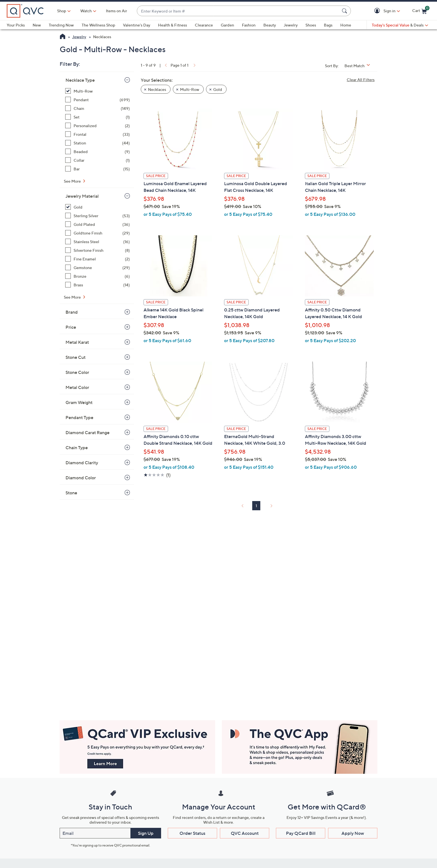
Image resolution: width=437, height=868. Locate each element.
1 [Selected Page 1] (256, 506)
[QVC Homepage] (63, 37)
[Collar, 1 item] (98, 160)
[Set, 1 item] (98, 117)
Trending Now (61, 25)
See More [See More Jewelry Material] (73, 297)
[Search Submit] (345, 11)
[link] (165, 65)
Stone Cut (76, 357)
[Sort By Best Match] (359, 66)
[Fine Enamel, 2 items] (98, 259)
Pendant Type (79, 417)
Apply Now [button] (353, 833)
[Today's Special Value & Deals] (400, 25)
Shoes (311, 25)
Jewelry (291, 25)
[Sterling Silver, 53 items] (98, 216)
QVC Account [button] (245, 833)
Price (71, 327)
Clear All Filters (361, 80)
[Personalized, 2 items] (98, 126)
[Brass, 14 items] (98, 285)
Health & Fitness (173, 25)
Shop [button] (62, 11)
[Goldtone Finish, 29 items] (98, 233)
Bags (328, 25)
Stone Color (77, 372)
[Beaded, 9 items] (98, 152)
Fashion (249, 25)
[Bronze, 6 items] (98, 276)
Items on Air (116, 11)
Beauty (270, 25)
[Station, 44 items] (98, 143)
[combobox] (238, 11)
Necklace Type (80, 80)
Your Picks (16, 25)
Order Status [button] (192, 833)
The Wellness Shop (98, 25)
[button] (378, 11)
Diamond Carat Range (88, 432)
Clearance (204, 25)
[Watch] (86, 11)
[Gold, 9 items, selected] (98, 207)
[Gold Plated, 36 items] (98, 224)
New (37, 25)
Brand (72, 312)
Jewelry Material (82, 196)
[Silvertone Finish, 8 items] (98, 250)
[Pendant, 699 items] (98, 100)
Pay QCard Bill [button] (301, 833)
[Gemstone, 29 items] (98, 268)
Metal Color (77, 387)
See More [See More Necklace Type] (73, 181)
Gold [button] (218, 89)
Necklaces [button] (157, 89)
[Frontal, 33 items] (98, 134)
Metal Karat (77, 342)
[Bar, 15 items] (98, 169)
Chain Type (77, 448)
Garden (227, 25)
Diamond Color (81, 478)
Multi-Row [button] (190, 89)
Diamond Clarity (82, 463)
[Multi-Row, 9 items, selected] (98, 91)
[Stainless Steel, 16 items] (98, 242)
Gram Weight (79, 402)
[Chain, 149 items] (98, 108)
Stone (71, 493)
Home (346, 25)
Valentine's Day (137, 25)
